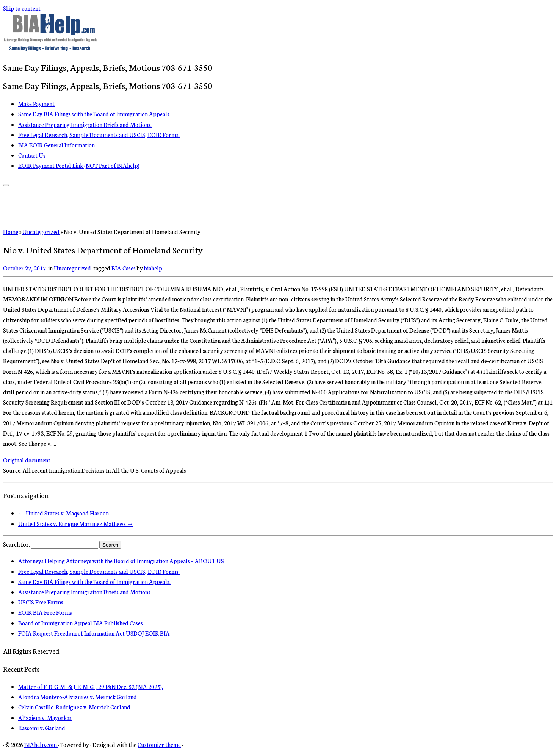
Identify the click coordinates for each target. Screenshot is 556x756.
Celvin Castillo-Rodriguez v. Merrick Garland (74, 707)
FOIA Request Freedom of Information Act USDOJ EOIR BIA (94, 633)
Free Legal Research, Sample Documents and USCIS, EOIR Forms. (99, 135)
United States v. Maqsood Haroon (63, 513)
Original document (27, 460)
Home (11, 232)
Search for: (16, 544)
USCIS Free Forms (41, 602)
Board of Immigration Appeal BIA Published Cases (81, 623)
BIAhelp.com (41, 744)
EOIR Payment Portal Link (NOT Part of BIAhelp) (79, 165)
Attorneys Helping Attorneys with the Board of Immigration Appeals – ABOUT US (121, 561)
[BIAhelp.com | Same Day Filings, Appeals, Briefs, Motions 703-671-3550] (50, 49)
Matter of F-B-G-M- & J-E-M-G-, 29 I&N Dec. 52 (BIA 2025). (91, 686)
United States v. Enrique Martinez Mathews (76, 524)
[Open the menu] (6, 185)
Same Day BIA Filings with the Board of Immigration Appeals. (94, 114)
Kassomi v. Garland (42, 728)
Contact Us (32, 155)
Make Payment (36, 104)
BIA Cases (124, 268)
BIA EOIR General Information (56, 145)
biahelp (153, 268)
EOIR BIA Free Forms (45, 612)
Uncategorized (41, 232)
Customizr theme (159, 744)
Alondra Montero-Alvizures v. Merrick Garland (78, 697)
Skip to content (22, 8)
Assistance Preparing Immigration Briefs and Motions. (85, 124)
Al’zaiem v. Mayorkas (45, 718)
